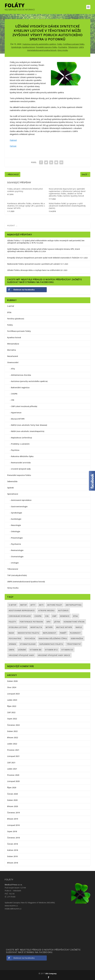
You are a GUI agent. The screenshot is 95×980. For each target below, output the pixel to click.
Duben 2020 (12, 800)
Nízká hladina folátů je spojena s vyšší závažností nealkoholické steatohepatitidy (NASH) (67, 206)
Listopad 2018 (13, 825)
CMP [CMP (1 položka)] (54, 616)
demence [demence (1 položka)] (65, 616)
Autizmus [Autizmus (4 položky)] (63, 610)
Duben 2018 (12, 856)
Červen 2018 (13, 844)
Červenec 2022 (13, 725)
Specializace (13, 494)
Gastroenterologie (19, 506)
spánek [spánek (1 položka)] (13, 644)
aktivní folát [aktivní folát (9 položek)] (55, 605)
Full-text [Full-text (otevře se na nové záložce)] (13, 146)
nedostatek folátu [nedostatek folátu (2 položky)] (29, 633)
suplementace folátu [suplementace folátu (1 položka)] (51, 644)
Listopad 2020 (13, 781)
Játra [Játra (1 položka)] (57, 622)
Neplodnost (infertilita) (21, 438)
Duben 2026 (12, 681)
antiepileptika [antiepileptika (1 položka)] (74, 605)
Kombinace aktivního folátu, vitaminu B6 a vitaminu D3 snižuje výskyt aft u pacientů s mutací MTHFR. (26, 206)
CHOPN (14, 394)
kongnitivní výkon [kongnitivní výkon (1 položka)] (74, 622)
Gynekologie (16, 47)
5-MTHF (11, 306)
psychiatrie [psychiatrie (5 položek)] (15, 638)
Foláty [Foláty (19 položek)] (12, 622)
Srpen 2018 (12, 831)
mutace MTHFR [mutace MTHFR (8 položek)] (64, 627)
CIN (13, 400)
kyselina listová (29, 47)
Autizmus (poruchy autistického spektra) (40, 44)
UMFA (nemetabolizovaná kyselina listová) (26, 582)
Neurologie (16, 525)
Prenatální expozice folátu (46, 47)
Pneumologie (17, 538)
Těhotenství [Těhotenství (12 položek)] (74, 644)
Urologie (15, 563)
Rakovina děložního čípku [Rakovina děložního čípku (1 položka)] (53, 638)
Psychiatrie (62, 47)
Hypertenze (16, 413)
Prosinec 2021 (13, 750)
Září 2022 (11, 712)
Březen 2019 (13, 819)
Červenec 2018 (13, 838)
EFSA (9, 312)
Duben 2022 (12, 731)
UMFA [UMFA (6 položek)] (11, 650)
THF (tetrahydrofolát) (17, 575)
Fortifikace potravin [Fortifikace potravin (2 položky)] (31, 622)
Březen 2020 (13, 806)
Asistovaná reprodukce (21, 500)
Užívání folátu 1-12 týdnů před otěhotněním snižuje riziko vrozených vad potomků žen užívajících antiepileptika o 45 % (46, 242)
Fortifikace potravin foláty (74, 44)
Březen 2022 (13, 737)
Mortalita (12, 350)
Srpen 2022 (12, 719)
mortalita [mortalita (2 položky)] (36, 627)
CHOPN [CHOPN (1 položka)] (38, 616)
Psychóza (15, 450)
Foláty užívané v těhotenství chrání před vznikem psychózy (25, 190)
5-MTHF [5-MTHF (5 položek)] (13, 605)
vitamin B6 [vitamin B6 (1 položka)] (35, 650)
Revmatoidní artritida (21, 463)
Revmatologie (17, 550)
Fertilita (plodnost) (16, 319)
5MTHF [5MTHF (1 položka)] (23, 605)
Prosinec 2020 (13, 775)
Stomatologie (17, 556)
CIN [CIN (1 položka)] (47, 616)
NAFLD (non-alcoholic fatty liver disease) (29, 425)
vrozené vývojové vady (21, 469)
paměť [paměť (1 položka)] (63, 633)
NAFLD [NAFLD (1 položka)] (79, 627)
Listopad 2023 (13, 694)
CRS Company (51, 974)
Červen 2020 (13, 794)
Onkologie (16, 531)
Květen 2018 (13, 850)
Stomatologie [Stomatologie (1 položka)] (28, 644)
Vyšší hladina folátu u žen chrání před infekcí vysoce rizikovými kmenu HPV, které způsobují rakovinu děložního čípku (43, 250)
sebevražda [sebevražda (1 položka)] (77, 638)
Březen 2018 (13, 863)
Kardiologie (16, 519)
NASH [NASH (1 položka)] (11, 633)
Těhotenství (73, 47)
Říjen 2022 (12, 706)
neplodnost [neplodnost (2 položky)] (50, 633)
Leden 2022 (12, 744)
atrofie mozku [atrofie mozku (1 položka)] (46, 610)
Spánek (10, 488)
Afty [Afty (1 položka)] (33, 605)
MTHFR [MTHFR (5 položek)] (49, 627)
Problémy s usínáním (20, 444)
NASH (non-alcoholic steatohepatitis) (28, 431)
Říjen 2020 (12, 787)
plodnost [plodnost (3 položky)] (75, 633)
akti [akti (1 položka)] (41, 605)
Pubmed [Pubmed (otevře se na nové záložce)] (13, 140)
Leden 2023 (12, 700)
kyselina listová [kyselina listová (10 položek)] (18, 627)
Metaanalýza (13, 344)
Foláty (60, 44)
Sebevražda (12, 481)
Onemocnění (13, 362)
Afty (13, 369)
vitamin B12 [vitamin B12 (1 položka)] (51, 650)
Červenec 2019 (13, 813)
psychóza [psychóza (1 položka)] (30, 638)
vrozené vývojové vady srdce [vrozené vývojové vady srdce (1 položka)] (54, 655)
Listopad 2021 (13, 756)
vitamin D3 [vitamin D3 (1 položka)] (67, 650)
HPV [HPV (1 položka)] (49, 622)
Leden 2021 (12, 769)
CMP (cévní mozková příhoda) (24, 406)
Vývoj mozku (63, 50)
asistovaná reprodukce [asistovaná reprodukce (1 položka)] (22, 610)
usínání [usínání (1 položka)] (22, 650)
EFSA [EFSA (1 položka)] (75, 616)
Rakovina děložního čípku (22, 456)
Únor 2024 (12, 687)
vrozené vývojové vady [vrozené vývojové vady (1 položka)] (21, 655)
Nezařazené (13, 356)
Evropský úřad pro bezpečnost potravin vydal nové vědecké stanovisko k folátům (43, 258)
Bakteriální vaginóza (20, 387)
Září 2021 (11, 763)
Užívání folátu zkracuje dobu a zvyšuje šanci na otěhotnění (34, 270)
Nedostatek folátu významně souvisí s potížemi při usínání (34, 264)
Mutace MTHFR (18, 419)
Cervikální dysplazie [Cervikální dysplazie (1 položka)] (20, 616)
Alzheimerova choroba (21, 375)
